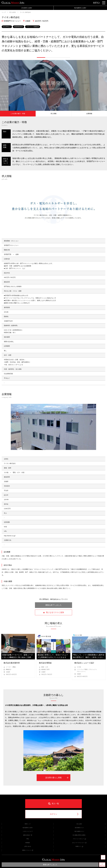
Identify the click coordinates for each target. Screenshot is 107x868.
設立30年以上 (7, 27)
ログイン (96, 3)
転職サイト (79, 846)
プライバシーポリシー (79, 839)
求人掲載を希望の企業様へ (79, 835)
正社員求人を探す (27, 8)
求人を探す (13, 12)
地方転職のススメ (79, 828)
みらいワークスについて (79, 843)
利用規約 (28, 843)
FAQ (28, 839)
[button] (41, 57)
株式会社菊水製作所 (12, 663)
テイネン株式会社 (25, 12)
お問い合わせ (28, 846)
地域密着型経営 (18, 27)
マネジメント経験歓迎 (33, 27)
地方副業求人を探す (80, 8)
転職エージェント (28, 850)
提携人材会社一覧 (28, 835)
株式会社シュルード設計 (84, 663)
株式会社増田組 (45, 663)
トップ (4, 12)
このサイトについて (28, 831)
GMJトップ (28, 824)
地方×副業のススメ (79, 831)
